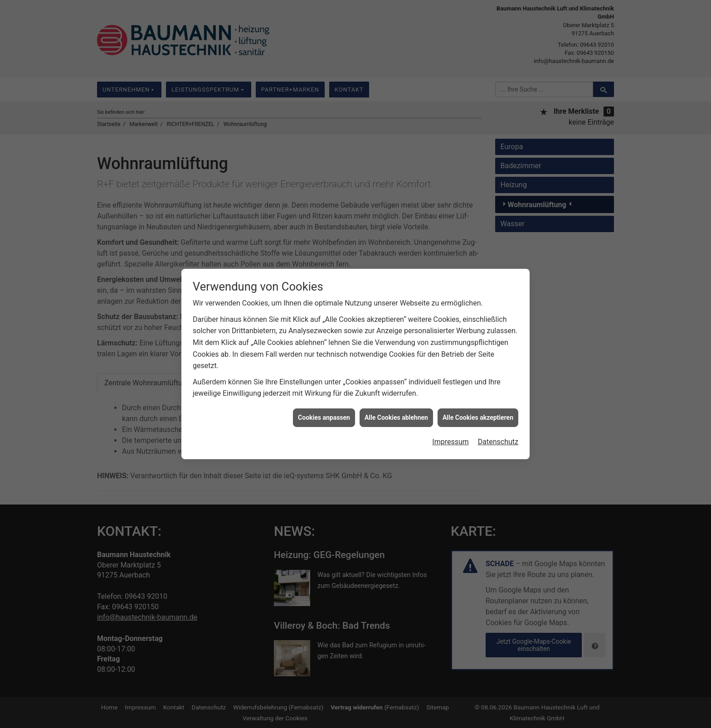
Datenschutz (498, 434)
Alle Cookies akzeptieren (478, 410)
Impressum (450, 434)
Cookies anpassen (324, 410)
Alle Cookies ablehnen (396, 410)
